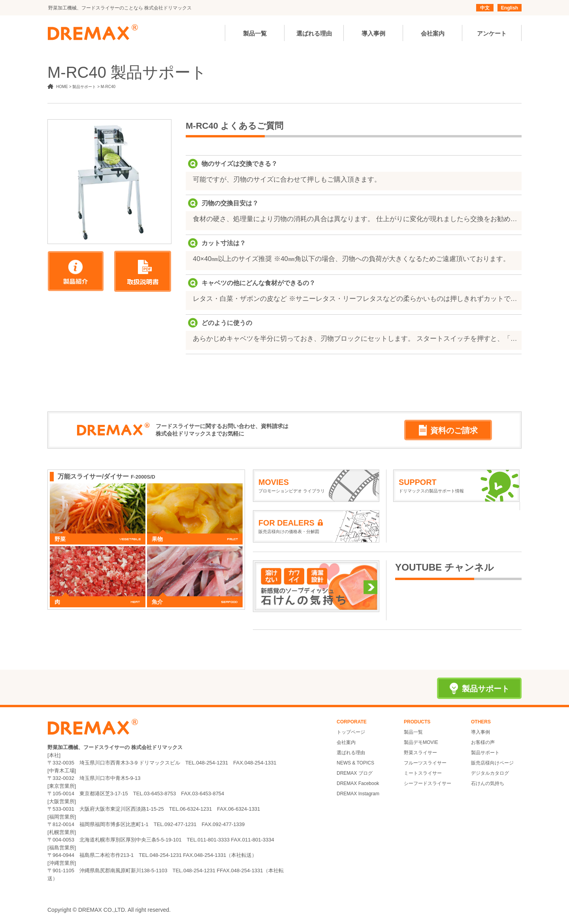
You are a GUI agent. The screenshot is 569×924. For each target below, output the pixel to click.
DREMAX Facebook (358, 783)
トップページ (351, 732)
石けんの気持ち (488, 783)
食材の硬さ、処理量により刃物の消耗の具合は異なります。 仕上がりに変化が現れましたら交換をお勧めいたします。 (355, 219)
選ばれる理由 (351, 753)
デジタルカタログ (490, 773)
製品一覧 (413, 732)
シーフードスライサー (428, 783)
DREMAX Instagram (358, 794)
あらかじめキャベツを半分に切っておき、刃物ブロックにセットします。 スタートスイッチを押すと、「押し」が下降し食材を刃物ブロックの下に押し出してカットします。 (355, 339)
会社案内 (346, 742)
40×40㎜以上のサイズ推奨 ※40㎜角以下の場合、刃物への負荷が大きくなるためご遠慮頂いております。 (351, 259)
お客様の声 (483, 742)
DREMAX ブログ (355, 773)
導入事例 (480, 732)
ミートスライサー (423, 773)
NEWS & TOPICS (355, 763)
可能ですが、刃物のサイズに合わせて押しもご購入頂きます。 (287, 179)
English (510, 8)
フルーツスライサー (425, 763)
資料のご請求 (448, 430)
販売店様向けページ (492, 763)
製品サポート (485, 753)
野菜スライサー (420, 753)
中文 (485, 8)
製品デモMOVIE (421, 742)
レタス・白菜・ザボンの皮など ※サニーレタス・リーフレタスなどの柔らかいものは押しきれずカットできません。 (355, 299)
